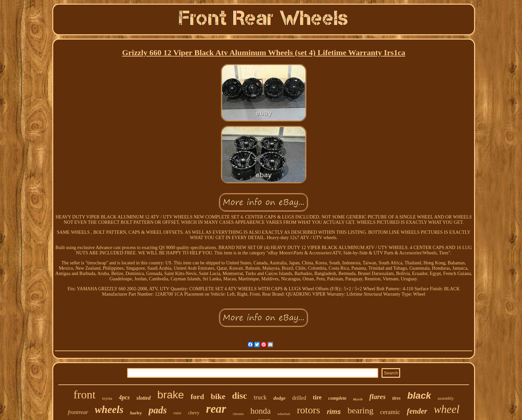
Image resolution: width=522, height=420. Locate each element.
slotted (144, 398)
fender (417, 411)
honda (261, 411)
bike (218, 396)
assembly (446, 398)
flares (377, 397)
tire (317, 397)
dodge (279, 398)
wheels (109, 410)
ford (197, 397)
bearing (361, 411)
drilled (299, 398)
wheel (447, 409)
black (419, 396)
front (85, 395)
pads (158, 410)
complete (337, 398)
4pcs (124, 397)
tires (396, 398)
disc (240, 396)
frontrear (78, 412)
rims (334, 412)
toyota (107, 398)
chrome (238, 414)
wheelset (284, 414)
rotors (309, 410)
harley (136, 413)
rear (216, 409)
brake (171, 395)
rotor (177, 413)
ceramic (390, 412)
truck (260, 397)
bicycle (358, 399)
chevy (194, 413)
